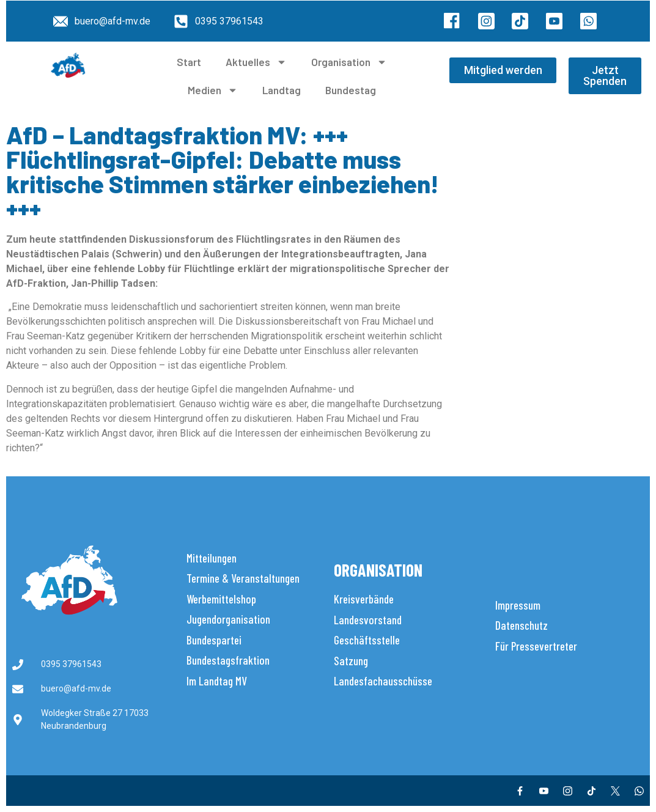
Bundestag (351, 90)
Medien (213, 90)
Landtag (282, 90)
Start (189, 62)
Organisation (349, 62)
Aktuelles (256, 62)
